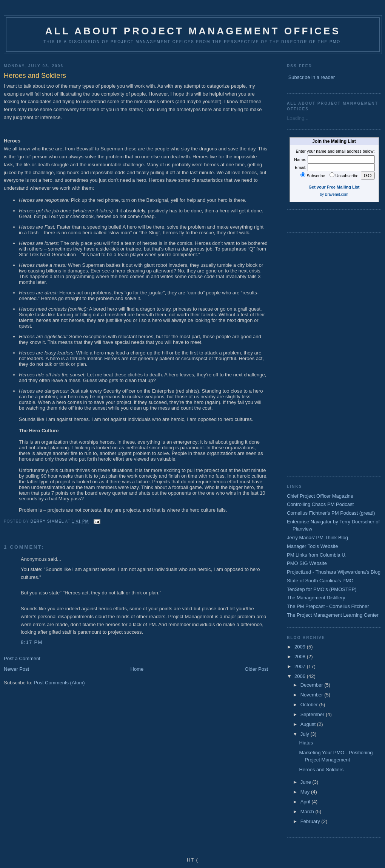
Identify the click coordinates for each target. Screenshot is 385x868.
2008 (301, 657)
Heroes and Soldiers (321, 770)
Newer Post (16, 669)
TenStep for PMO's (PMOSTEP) (322, 589)
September (313, 714)
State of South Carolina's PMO (320, 581)
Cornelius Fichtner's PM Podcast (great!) (331, 513)
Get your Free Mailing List (334, 187)
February (311, 821)
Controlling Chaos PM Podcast (320, 504)
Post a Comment (22, 658)
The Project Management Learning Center (333, 615)
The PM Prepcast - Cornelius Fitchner (328, 606)
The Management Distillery (316, 598)
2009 (301, 647)
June (306, 782)
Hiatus (306, 743)
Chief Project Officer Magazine (320, 496)
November (313, 695)
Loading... (298, 118)
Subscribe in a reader (312, 77)
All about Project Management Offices (193, 31)
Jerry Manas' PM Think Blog (317, 538)
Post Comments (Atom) (59, 683)
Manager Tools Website (312, 546)
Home (137, 669)
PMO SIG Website (307, 563)
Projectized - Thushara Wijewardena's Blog (334, 572)
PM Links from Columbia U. (317, 555)
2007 (301, 666)
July (306, 734)
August (309, 724)
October (310, 705)
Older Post (256, 669)
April (306, 802)
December (313, 685)
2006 (301, 676)
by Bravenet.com (334, 194)
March (308, 812)
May (306, 792)
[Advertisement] (312, 353)
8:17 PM (32, 642)
